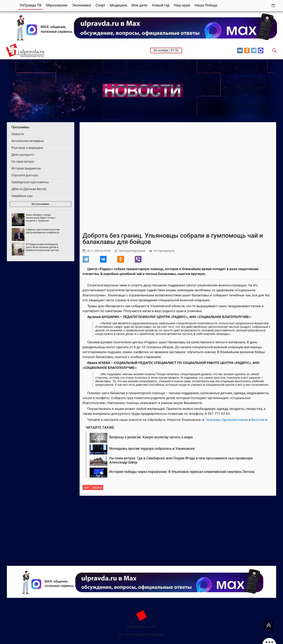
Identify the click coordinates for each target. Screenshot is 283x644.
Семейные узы (22, 196)
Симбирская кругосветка (30, 182)
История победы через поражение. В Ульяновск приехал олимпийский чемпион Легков (182, 472)
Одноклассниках (235, 420)
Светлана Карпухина (132, 251)
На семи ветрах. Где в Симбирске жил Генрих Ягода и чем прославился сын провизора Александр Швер (181, 460)
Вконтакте (259, 420)
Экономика (82, 5)
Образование (57, 5)
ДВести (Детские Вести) (29, 189)
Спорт (100, 5)
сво (87, 487)
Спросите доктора (25, 175)
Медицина (119, 5)
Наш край (182, 5)
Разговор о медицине (27, 148)
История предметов (26, 168)
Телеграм (213, 420)
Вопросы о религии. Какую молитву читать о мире (151, 437)
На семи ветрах (23, 162)
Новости (18, 134)
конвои (97, 487)
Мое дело (139, 5)
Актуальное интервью (28, 141)
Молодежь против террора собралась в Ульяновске (152, 448)
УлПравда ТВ (30, 5)
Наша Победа (206, 5)
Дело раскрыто (23, 155)
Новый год (161, 5)
